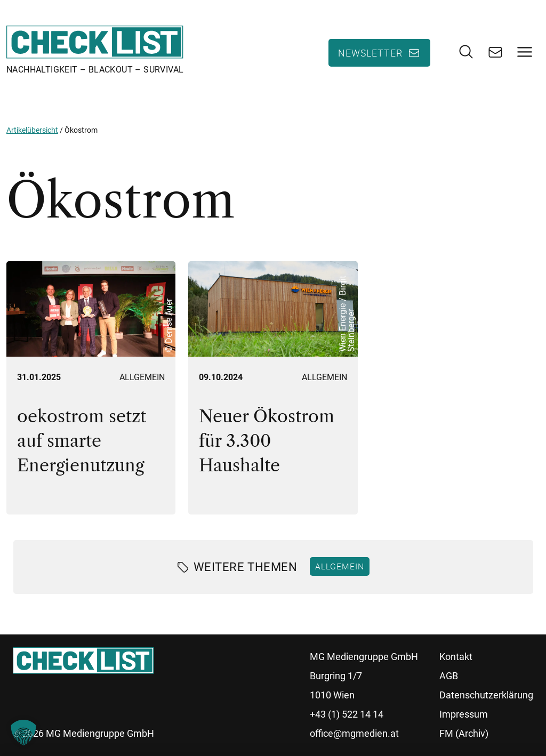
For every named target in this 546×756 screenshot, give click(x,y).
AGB (449, 676)
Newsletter (370, 53)
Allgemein (142, 377)
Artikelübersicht (32, 130)
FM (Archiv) (464, 733)
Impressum (464, 714)
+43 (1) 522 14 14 (347, 714)
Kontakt (456, 657)
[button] (23, 733)
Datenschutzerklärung (486, 695)
